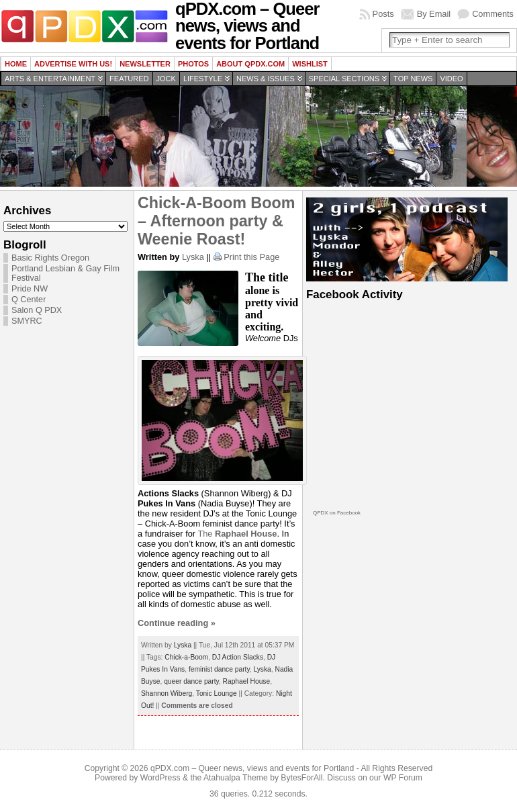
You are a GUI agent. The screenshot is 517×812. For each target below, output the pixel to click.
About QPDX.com (250, 64)
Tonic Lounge (217, 693)
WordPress (160, 778)
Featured (129, 79)
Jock (166, 79)
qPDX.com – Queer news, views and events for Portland (252, 768)
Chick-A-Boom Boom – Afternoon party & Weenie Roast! (216, 221)
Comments (493, 14)
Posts (383, 14)
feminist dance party (219, 669)
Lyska (193, 257)
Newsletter (145, 64)
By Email (434, 14)
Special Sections (344, 79)
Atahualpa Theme (236, 778)
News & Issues (266, 79)
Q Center (29, 300)
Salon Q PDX (37, 310)
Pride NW (30, 289)
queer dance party (191, 681)
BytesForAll (301, 778)
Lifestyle (203, 79)
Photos (193, 64)
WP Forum (403, 778)
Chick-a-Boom (186, 657)
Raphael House (247, 681)
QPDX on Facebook (337, 513)
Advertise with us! (73, 64)
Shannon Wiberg (167, 693)
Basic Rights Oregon (50, 258)
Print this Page (251, 257)
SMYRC (27, 321)
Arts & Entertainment (50, 79)
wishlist (310, 64)
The (237, 534)
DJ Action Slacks (238, 657)
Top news (413, 79)
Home (16, 64)
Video (451, 79)
